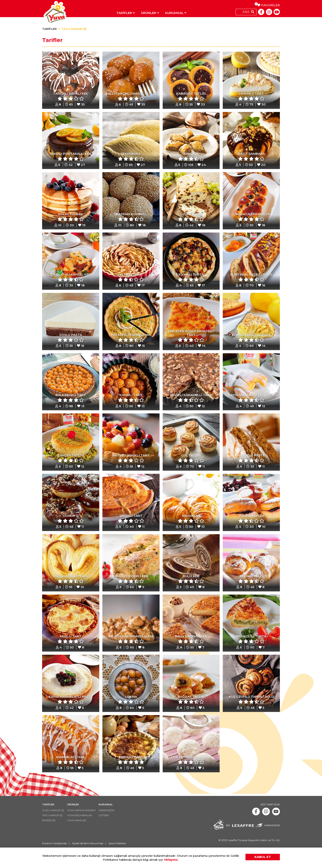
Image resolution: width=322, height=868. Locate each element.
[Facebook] (261, 12)
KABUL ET (263, 857)
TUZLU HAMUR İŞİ (54, 823)
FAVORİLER (269, 5)
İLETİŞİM (107, 829)
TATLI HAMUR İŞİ (74, 29)
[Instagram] (269, 12)
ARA (246, 12)
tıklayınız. (171, 860)
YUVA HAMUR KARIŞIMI (84, 823)
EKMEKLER (49, 834)
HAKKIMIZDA (110, 823)
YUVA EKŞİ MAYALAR (82, 829)
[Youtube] (277, 12)
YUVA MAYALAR (79, 834)
